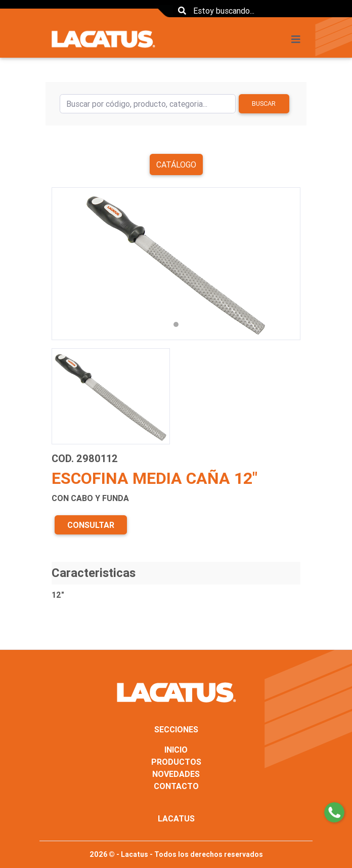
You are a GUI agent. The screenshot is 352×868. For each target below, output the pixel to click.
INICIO (176, 750)
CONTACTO (176, 786)
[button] (70, 264)
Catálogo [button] (176, 164)
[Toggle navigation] (299, 39)
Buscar (264, 104)
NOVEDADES (176, 774)
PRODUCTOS (176, 762)
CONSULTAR (91, 525)
